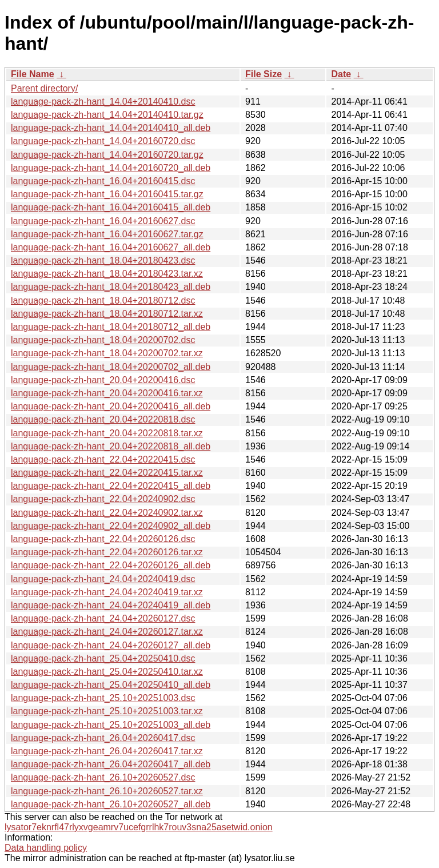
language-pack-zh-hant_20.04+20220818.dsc (103, 419)
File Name (33, 74)
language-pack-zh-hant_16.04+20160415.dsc (103, 181)
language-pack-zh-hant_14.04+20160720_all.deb (111, 168)
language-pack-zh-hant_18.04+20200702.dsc (103, 340)
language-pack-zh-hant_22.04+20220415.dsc (103, 459)
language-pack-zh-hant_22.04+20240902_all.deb (111, 526)
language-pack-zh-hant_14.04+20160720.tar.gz (107, 155)
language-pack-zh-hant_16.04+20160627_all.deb (111, 247)
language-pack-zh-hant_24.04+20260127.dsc (103, 618)
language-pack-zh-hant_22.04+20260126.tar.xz (107, 552)
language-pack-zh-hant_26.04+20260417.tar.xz (107, 751)
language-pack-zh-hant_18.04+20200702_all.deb (111, 367)
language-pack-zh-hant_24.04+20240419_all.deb (111, 605)
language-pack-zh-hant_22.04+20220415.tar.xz (107, 473)
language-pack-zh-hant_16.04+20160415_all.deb (111, 207)
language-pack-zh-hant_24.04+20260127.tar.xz (107, 632)
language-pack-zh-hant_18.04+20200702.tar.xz (107, 353)
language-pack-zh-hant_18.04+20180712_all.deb (111, 327)
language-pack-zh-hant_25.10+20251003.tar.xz (107, 711)
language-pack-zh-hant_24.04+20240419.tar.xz (107, 592)
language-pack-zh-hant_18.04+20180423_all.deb (111, 287)
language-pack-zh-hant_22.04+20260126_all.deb (111, 565)
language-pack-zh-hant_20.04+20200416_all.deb (111, 406)
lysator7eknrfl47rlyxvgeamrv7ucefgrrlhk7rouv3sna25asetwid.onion (139, 827)
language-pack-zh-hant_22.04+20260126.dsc (103, 539)
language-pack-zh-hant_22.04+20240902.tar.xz (107, 513)
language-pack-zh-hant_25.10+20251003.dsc (103, 698)
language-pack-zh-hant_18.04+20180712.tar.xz (107, 314)
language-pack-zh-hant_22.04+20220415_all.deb (111, 486)
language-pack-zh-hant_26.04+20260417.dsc (103, 738)
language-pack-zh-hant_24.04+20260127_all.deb (111, 645)
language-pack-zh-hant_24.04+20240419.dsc (103, 579)
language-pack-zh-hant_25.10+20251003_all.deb (111, 725)
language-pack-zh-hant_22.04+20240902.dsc (103, 499)
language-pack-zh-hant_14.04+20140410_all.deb (111, 128)
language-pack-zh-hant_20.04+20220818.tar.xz (107, 433)
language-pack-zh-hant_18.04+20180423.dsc (103, 260)
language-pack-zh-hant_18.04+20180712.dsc (103, 300)
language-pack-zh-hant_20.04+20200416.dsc (103, 380)
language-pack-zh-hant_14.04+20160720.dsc (103, 141)
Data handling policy (46, 848)
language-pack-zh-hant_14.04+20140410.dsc (103, 101)
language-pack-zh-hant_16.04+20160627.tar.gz (107, 234)
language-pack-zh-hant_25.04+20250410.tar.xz (107, 672)
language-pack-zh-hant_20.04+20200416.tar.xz (107, 393)
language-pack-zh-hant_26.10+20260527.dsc (103, 777)
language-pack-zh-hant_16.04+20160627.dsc (103, 221)
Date (341, 74)
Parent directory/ (44, 88)
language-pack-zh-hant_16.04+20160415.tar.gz (107, 194)
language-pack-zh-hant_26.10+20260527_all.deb (111, 804)
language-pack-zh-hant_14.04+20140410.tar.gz (107, 115)
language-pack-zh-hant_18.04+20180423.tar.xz (107, 274)
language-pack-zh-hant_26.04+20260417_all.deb (111, 764)
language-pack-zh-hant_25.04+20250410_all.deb (111, 685)
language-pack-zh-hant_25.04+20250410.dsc (103, 658)
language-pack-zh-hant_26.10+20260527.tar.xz (107, 791)
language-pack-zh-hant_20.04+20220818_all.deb (111, 446)
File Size (264, 74)
